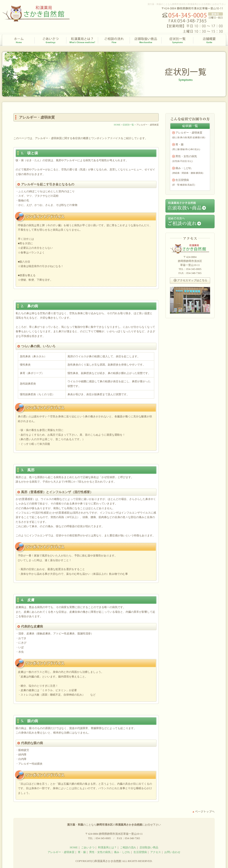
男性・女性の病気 (186, 156)
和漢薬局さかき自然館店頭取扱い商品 (190, 206)
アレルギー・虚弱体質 (189, 133)
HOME (18, 40)
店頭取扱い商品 (146, 40)
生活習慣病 (182, 180)
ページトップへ (203, 812)
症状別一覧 (177, 40)
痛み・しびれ (184, 168)
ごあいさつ (51, 40)
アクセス (156, 852)
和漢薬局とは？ (82, 40)
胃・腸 (179, 144)
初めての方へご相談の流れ (190, 222)
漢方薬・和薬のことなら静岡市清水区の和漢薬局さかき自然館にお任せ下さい (187, 4)
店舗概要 (210, 40)
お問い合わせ (172, 852)
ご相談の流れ (114, 40)
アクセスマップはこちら (190, 280)
